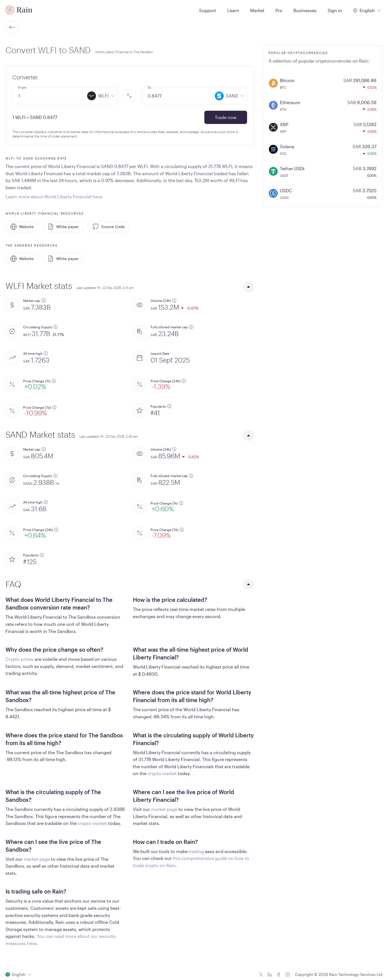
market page (164, 809)
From (22, 87)
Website (22, 227)
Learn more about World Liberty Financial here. (54, 197)
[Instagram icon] (287, 974)
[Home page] (19, 10)
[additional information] (44, 301)
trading (196, 851)
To (149, 87)
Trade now (226, 117)
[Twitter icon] (261, 974)
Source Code (109, 227)
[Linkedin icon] (270, 974)
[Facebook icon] (279, 974)
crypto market (162, 773)
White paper (63, 227)
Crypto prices (20, 659)
